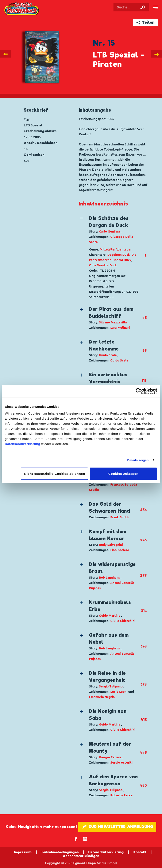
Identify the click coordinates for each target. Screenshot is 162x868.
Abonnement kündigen (81, 856)
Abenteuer (124, 249)
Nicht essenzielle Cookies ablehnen (55, 473)
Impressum (23, 852)
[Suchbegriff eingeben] (131, 7)
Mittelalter (108, 249)
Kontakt (140, 852)
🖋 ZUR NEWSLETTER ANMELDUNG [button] (117, 827)
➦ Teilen (146, 22)
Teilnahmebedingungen (60, 852)
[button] (109, 230)
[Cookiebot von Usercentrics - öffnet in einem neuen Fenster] (139, 391)
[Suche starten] (143, 7)
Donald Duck (122, 260)
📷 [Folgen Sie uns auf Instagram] (85, 839)
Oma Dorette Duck (103, 265)
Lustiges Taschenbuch (22, 9)
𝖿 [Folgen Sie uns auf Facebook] (76, 839)
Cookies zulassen (124, 473)
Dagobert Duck (119, 255)
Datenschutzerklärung (23, 444)
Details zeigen (138, 460)
